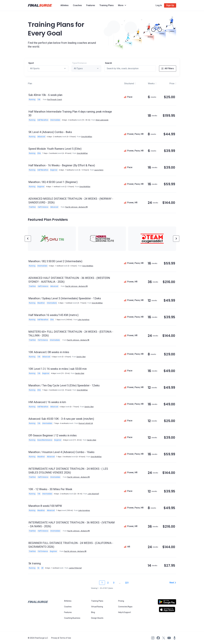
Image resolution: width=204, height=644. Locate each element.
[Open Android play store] (167, 603)
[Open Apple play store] (167, 609)
